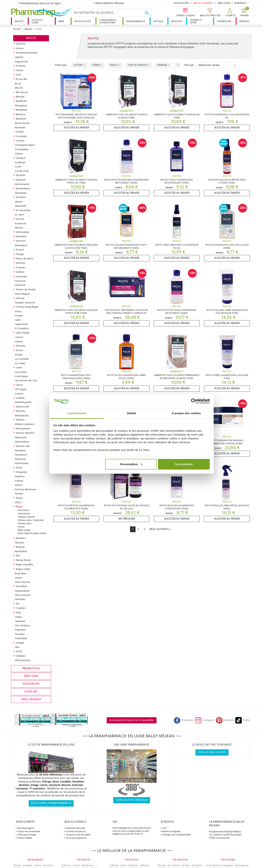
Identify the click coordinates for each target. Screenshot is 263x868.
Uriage (20, 643)
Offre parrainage (27, 835)
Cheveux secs (24, 523)
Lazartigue (21, 376)
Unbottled (21, 638)
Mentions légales (171, 831)
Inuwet (19, 315)
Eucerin (20, 249)
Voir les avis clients (212, 752)
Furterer (21, 267)
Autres (21, 527)
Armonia (21, 66)
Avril (18, 75)
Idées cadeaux (31, 699)
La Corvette (22, 359)
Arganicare (22, 61)
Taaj (18, 612)
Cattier (20, 132)
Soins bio (31, 692)
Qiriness (20, 542)
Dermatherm (23, 188)
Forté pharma (213, 865)
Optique (158, 21)
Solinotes (20, 599)
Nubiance (21, 459)
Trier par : (190, 65)
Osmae (19, 481)
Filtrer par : (62, 65)
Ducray (20, 219)
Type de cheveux (138, 65)
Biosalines (22, 110)
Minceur (177, 21)
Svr (18, 604)
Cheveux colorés (26, 517)
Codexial (20, 162)
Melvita (20, 420)
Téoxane (20, 621)
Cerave (20, 141)
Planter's (21, 538)
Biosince (21, 114)
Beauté (19, 21)
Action (78, 65)
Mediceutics (22, 415)
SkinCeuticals (23, 595)
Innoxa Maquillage (27, 307)
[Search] (108, 13)
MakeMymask (23, 402)
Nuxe (19, 468)
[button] (230, 13)
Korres (20, 350)
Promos (244, 21)
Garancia (20, 281)
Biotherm (21, 119)
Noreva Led (23, 446)
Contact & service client (78, 835)
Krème (19, 355)
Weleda (21, 656)
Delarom (21, 180)
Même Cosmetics (25, 424)
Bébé (61, 21)
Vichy (19, 651)
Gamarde (21, 276)
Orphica (20, 476)
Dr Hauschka (23, 210)
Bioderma (21, 101)
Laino (19, 367)
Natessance (23, 428)
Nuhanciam (22, 463)
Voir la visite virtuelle (132, 800)
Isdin (18, 320)
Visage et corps (37, 21)
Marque (162, 65)
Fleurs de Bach (24, 258)
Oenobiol (197, 865)
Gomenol (20, 285)
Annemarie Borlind (27, 53)
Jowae (19, 341)
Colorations (24, 514)
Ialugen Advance (25, 302)
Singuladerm (22, 591)
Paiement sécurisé (75, 828)
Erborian (21, 241)
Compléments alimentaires (108, 21)
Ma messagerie (26, 828)
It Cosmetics (22, 328)
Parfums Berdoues (26, 489)
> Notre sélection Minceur (109, 3)
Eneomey (21, 236)
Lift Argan (21, 389)
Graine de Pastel (26, 289)
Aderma (21, 44)
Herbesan (228, 865)
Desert (19, 202)
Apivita (19, 57)
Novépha (20, 450)
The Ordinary (23, 625)
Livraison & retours (76, 831)
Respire (20, 547)
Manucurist (22, 406)
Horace (20, 298)
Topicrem (20, 630)
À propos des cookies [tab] (186, 413)
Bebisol (145, 865)
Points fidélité (25, 838)
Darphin (21, 175)
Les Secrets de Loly (26, 380)
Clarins (19, 154)
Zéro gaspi (31, 676)
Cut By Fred (22, 171)
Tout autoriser (184, 464)
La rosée (20, 363)
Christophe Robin (25, 145)
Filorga (20, 254)
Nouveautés (181, 3)
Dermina (21, 197)
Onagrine (21, 472)
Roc (18, 555)
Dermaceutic (22, 184)
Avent (123, 865)
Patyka (19, 493)
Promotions (31, 669)
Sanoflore (21, 586)
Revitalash (21, 551)
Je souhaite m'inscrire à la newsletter (132, 720)
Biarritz (19, 88)
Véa (17, 647)
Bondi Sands (22, 123)
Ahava (20, 48)
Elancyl (19, 228)
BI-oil (18, 84)
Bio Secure (22, 92)
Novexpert (21, 455)
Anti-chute (23, 510)
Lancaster (21, 372)
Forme (96, 65)
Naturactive (242, 865)
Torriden (20, 634)
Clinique (21, 158)
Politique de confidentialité (177, 835)
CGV (165, 828)
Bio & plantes (83, 21)
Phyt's (18, 502)
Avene (20, 70)
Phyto (19, 506)
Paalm (19, 485)
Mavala (20, 411)
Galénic (20, 272)
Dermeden (21, 193)
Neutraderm (22, 442)
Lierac (19, 385)
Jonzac (19, 337)
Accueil (17, 29)
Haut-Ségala (22, 294)
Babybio (133, 865)
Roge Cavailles (24, 564)
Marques (240, 3)
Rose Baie (21, 573)
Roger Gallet (23, 569)
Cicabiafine (22, 149)
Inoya (18, 311)
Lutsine (19, 394)
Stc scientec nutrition (179, 865)
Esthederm (21, 245)
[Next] (160, 529)
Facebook (184, 720)
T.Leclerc (21, 608)
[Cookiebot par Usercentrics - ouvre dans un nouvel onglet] (194, 401)
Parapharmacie (136, 21)
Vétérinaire (224, 21)
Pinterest (225, 720)
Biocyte (20, 97)
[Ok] (148, 13)
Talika (18, 617)
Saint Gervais (23, 582)
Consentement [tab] (77, 413)
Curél (18, 167)
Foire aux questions (76, 838)
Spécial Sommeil (203, 3)
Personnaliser (131, 464)
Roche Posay (23, 560)
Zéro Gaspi (224, 3)
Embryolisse (23, 232)
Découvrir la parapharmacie (51, 803)
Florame (21, 263)
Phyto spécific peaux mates (32, 533)
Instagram (205, 720)
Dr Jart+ (20, 215)
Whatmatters (23, 660)
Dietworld (21, 206)
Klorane (20, 346)
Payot (19, 498)
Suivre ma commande (29, 831)
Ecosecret (21, 223)
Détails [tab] (131, 413)
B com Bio (21, 79)
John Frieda (23, 333)
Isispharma (21, 324)
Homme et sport (196, 21)
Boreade (20, 127)
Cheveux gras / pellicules (31, 520)
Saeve (19, 578)
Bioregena (21, 105)
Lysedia (20, 398)
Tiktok (243, 720)
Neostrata (21, 437)
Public (114, 65)
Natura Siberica (25, 433)
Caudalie (21, 136)
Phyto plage (24, 530)
